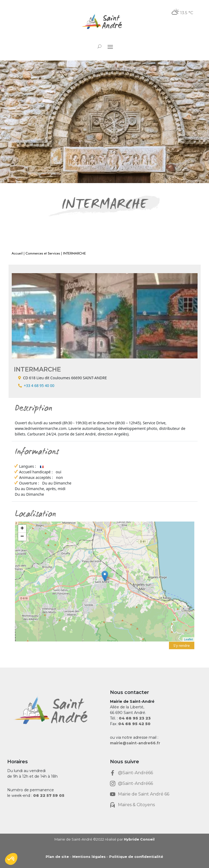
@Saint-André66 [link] (135, 773)
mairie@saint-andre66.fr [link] (135, 743)
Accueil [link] (17, 253)
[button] (110, 47)
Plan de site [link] (57, 857)
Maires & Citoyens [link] (136, 805)
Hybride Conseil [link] (139, 839)
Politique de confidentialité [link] (136, 857)
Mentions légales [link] (89, 857)
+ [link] (22, 529)
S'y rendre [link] (182, 645)
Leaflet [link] (188, 639)
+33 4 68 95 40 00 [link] (39, 385)
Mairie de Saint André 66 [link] (144, 794)
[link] (104, 22)
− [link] (22, 537)
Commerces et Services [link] (43, 253)
